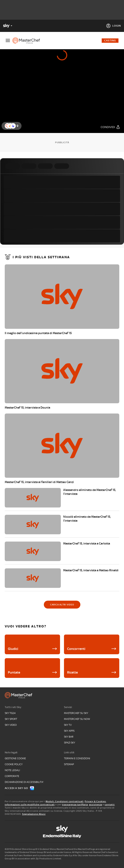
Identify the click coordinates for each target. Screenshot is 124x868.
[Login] (113, 26)
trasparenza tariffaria (75, 805)
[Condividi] (110, 127)
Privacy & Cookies (95, 801)
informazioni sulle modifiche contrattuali (30, 805)
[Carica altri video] (62, 605)
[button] (13, 126)
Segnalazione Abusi (34, 814)
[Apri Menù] (8, 40)
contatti (110, 805)
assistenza (96, 805)
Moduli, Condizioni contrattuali (65, 801)
